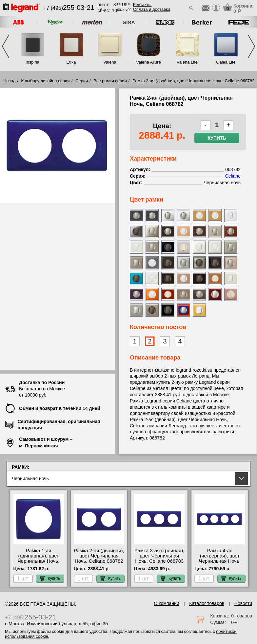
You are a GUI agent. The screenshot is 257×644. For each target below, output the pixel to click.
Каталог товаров (207, 603)
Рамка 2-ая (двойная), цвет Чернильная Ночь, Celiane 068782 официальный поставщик (99, 561)
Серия (82, 81)
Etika (71, 62)
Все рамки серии (110, 81)
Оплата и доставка (152, 9)
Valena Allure (148, 62)
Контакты (142, 4)
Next (251, 46)
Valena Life (187, 62)
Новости (243, 603)
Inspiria (32, 62)
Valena (110, 62)
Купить (217, 138)
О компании (166, 603)
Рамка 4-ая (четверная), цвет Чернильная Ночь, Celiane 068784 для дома (220, 561)
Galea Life (226, 62)
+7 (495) (69, 8)
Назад (9, 81)
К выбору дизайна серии (46, 81)
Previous (6, 46)
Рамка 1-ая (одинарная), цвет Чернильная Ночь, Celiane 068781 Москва (39, 561)
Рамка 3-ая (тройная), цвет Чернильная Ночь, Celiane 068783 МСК (159, 558)
